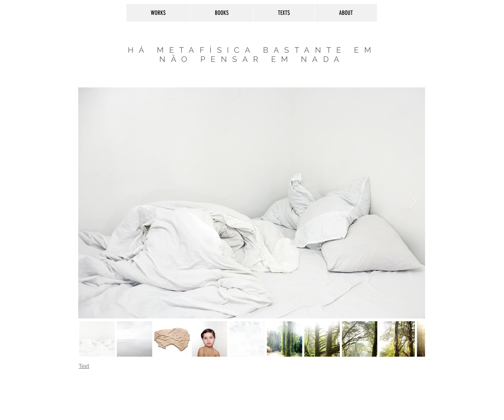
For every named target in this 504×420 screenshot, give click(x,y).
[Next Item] (413, 203)
